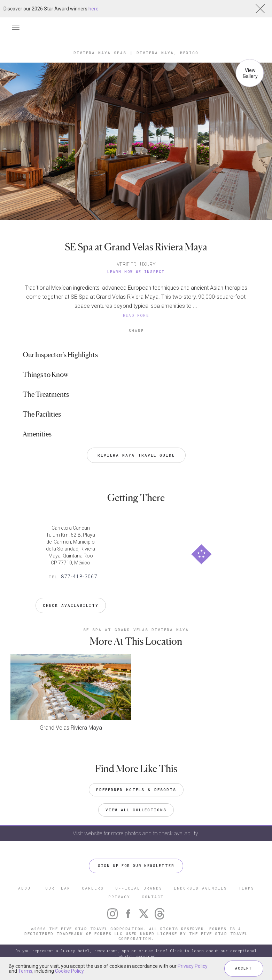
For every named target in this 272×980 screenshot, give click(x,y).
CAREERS (93, 888)
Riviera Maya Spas (100, 53)
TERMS (246, 888)
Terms (25, 971)
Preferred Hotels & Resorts (136, 790)
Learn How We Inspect (136, 272)
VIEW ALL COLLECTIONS (136, 810)
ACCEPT (244, 968)
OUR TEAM (58, 888)
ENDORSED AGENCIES (200, 888)
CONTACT (153, 897)
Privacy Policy (193, 966)
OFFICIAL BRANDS (139, 888)
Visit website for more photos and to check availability (136, 833)
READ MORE (136, 315)
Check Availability (71, 605)
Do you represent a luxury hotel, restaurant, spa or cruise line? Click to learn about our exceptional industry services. (136, 953)
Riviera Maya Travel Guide (136, 455)
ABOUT (26, 888)
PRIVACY (119, 897)
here (94, 9)
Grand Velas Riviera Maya (71, 728)
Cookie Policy (69, 971)
